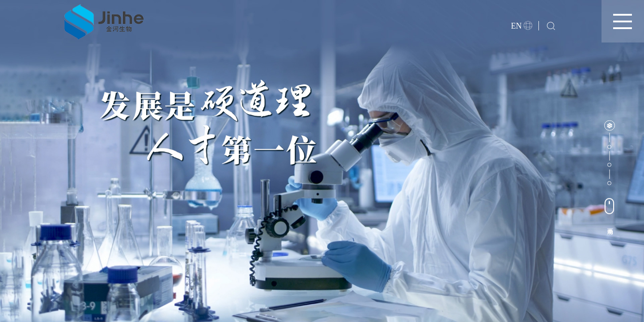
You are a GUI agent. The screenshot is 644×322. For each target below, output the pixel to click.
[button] (609, 125)
